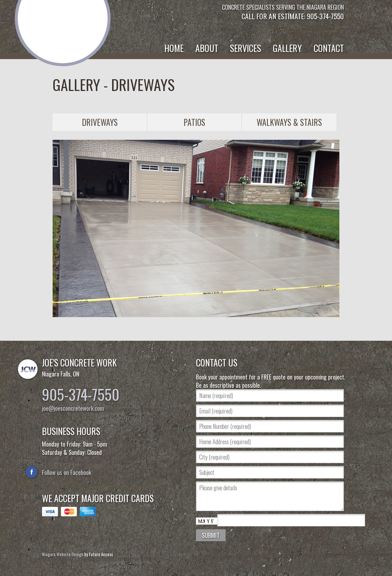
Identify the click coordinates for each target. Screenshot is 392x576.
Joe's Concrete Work (63, 23)
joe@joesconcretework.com (73, 408)
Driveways (100, 122)
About (207, 48)
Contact (329, 48)
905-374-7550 (81, 394)
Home (174, 48)
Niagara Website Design (63, 554)
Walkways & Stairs (289, 122)
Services (246, 48)
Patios (194, 122)
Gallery (287, 48)
